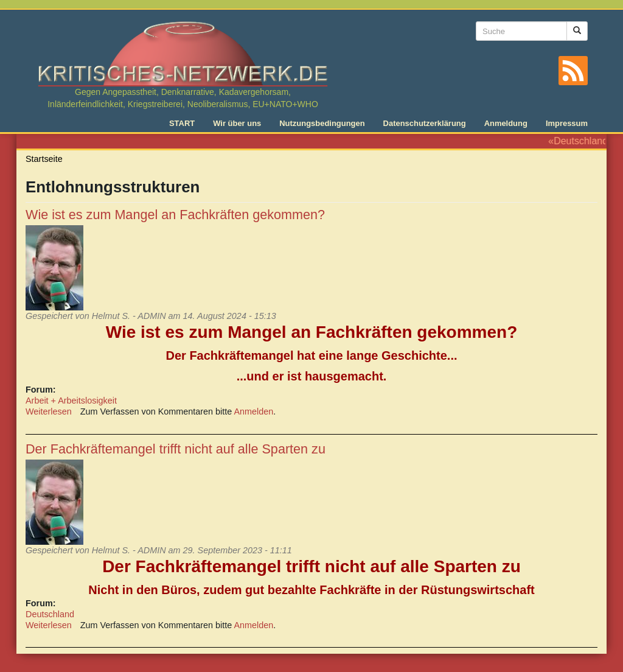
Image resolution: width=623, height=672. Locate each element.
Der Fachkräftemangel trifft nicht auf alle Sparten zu (176, 449)
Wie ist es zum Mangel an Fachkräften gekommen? (175, 215)
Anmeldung (506, 123)
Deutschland (50, 614)
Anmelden (254, 411)
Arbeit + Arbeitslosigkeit (71, 401)
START (182, 123)
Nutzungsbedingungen (322, 123)
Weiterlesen (49, 411)
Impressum (567, 123)
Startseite (44, 159)
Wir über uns (237, 123)
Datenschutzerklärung (425, 123)
